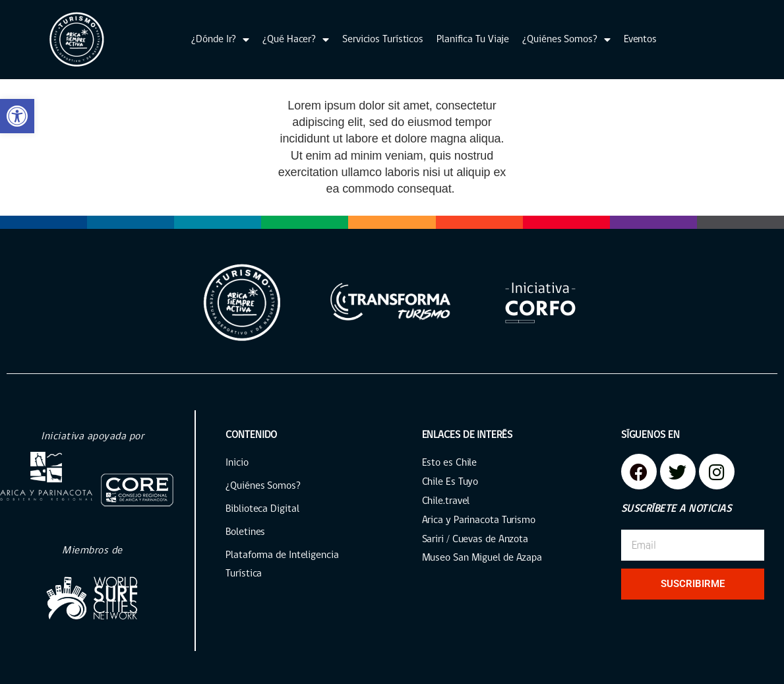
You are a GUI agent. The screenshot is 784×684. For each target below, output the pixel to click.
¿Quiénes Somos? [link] (566, 40)
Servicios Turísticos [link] (383, 40)
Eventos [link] (640, 40)
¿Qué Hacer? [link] (296, 40)
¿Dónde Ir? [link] (220, 40)
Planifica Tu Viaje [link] (473, 40)
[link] (17, 116)
